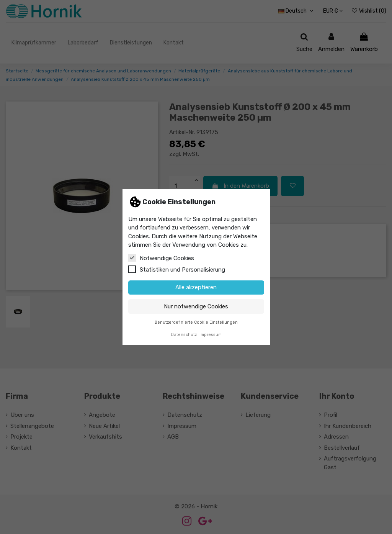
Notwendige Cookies (161, 258)
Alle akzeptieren (196, 287)
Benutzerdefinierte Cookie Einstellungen (196, 322)
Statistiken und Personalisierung (177, 269)
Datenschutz (184, 335)
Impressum (211, 335)
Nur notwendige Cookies (196, 306)
